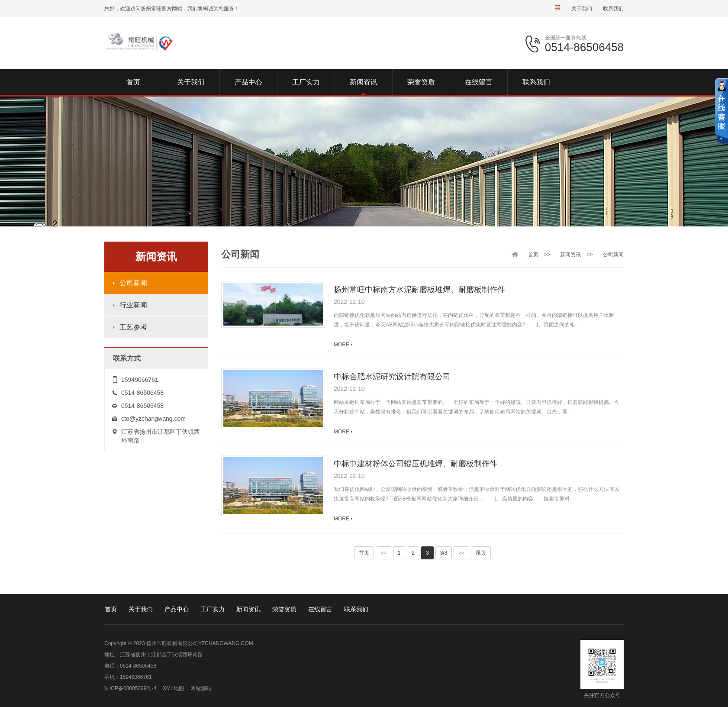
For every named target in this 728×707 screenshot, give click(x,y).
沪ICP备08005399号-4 (130, 688)
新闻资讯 (570, 255)
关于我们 (582, 9)
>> (461, 553)
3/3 (444, 553)
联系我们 (613, 9)
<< (383, 553)
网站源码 (201, 688)
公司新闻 (133, 283)
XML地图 (173, 688)
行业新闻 (133, 305)
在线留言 (320, 609)
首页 (533, 255)
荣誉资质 (284, 609)
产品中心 (177, 609)
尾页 (481, 553)
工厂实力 (213, 609)
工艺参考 (133, 327)
